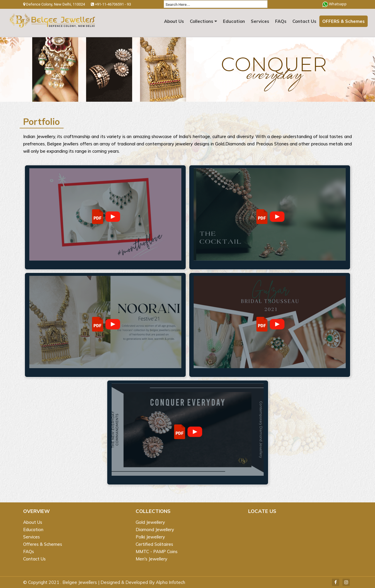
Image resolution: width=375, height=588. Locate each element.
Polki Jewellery (150, 537)
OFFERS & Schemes (344, 21)
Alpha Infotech (171, 582)
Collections (203, 21)
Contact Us (304, 21)
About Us (174, 21)
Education (234, 21)
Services (260, 21)
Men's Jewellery (151, 559)
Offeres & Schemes (43, 544)
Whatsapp (334, 4)
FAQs (281, 21)
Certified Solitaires (154, 544)
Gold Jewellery (150, 522)
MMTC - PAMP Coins (157, 552)
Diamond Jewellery (155, 530)
